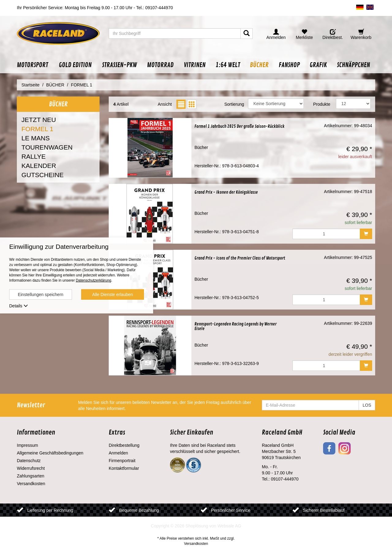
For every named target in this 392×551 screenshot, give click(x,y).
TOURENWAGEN (47, 147)
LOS (367, 405)
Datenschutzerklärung (93, 280)
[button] (35, 65)
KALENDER (39, 166)
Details (19, 306)
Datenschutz (29, 461)
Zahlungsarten (31, 476)
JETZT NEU (39, 120)
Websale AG (229, 526)
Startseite (30, 85)
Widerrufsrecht (31, 468)
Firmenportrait (122, 461)
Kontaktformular (124, 468)
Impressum (27, 445)
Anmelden (118, 453)
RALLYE (34, 156)
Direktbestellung (124, 445)
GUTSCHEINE (43, 175)
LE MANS (36, 138)
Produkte (322, 104)
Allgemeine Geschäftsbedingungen (50, 453)
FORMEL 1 (37, 129)
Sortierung (234, 104)
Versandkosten (31, 484)
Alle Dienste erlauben (113, 294)
